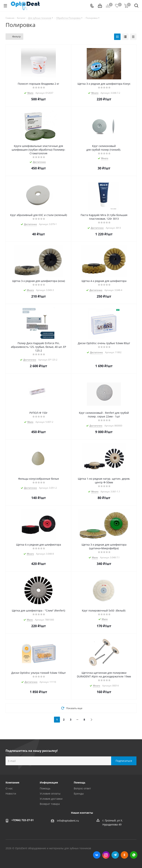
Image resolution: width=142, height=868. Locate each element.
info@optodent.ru (68, 821)
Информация (49, 782)
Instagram (106, 855)
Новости (11, 794)
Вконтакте (97, 855)
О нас (9, 788)
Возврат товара (50, 804)
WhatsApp (134, 855)
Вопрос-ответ (82, 788)
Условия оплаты (50, 794)
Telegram (115, 855)
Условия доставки (51, 799)
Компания (12, 782)
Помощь (45, 788)
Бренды (79, 794)
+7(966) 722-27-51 (23, 820)
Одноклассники (124, 855)
